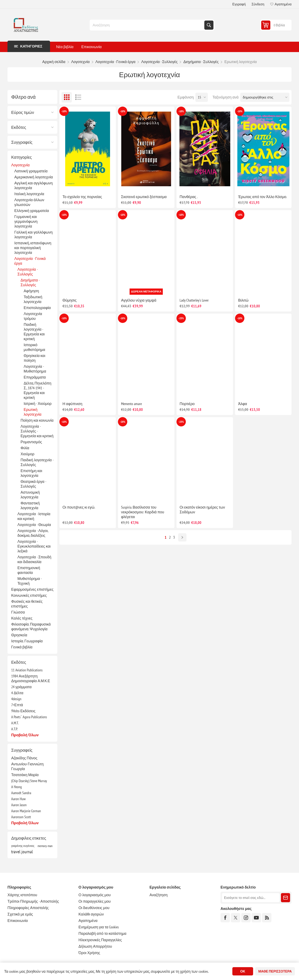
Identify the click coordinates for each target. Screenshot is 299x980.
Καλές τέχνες (22, 618)
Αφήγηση (31, 291)
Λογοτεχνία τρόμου (33, 316)
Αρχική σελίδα (54, 62)
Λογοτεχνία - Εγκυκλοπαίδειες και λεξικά (34, 546)
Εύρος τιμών (23, 112)
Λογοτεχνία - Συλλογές (28, 272)
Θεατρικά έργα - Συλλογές (33, 484)
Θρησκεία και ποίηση (34, 358)
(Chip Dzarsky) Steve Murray (29, 781)
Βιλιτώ (243, 300)
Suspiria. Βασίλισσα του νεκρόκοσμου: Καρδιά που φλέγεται (143, 512)
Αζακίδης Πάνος (24, 758)
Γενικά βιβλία (22, 647)
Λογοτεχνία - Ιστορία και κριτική (34, 516)
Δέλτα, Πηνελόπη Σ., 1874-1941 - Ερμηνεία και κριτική (37, 390)
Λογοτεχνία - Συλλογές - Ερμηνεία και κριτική (37, 431)
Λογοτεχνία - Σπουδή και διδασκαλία (34, 559)
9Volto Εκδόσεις (23, 711)
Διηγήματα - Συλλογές (30, 282)
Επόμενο (182, 537)
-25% (181, 318)
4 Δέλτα (17, 693)
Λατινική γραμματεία (31, 171)
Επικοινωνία (18, 921)
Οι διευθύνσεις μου (94, 908)
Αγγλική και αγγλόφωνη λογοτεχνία (34, 185)
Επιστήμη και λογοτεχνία (31, 473)
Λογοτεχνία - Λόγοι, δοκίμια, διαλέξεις (33, 533)
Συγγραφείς (22, 142)
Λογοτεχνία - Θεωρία (34, 525)
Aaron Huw (18, 799)
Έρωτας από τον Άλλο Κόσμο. (263, 197)
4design (16, 699)
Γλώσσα (18, 612)
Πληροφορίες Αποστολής (28, 908)
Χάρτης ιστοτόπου (22, 895)
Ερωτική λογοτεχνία (32, 412)
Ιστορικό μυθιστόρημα (34, 347)
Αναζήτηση (209, 25)
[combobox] (147, 25)
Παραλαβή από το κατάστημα (102, 933)
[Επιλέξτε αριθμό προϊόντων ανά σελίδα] (202, 97)
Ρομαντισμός (31, 442)
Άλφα (243, 404)
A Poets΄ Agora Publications (29, 717)
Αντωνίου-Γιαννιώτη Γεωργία (27, 766)
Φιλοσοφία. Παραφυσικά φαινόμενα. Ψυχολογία (31, 627)
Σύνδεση (258, 4)
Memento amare (131, 404)
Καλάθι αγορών (91, 914)
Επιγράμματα (35, 377)
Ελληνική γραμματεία (32, 211)
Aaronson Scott (21, 817)
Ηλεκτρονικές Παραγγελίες (100, 940)
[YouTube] (256, 918)
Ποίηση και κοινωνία (37, 420)
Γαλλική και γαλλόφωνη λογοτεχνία (33, 235)
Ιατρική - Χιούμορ (38, 404)
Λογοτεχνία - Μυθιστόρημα (35, 369)
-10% (64, 111)
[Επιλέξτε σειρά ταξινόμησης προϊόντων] (265, 97)
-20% (123, 422)
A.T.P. (14, 729)
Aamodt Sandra (21, 793)
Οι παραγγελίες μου (95, 901)
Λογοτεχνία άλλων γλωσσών (29, 202)
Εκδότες (19, 127)
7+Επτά (17, 705)
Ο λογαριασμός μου (95, 895)
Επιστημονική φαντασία (29, 570)
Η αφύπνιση (72, 404)
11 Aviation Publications (27, 670)
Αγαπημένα (88, 921)
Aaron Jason (19, 805)
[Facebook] (225, 918)
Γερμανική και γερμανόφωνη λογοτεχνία (26, 221)
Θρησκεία (19, 635)
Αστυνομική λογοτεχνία (30, 495)
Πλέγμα (67, 97)
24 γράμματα (21, 687)
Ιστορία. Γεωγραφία (27, 641)
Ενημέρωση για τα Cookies (99, 927)
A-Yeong (17, 787)
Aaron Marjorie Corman (26, 811)
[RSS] (267, 918)
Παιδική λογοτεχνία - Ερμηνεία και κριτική (34, 332)
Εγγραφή (239, 4)
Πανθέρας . (189, 197)
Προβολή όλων (25, 735)
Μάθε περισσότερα (275, 971)
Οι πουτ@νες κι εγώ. (79, 507)
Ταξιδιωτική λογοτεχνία (33, 299)
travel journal (22, 852)
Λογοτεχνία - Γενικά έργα (30, 261)
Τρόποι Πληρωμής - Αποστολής (33, 901)
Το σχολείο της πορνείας (82, 197)
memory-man (45, 846)
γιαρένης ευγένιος (23, 846)
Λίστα (78, 97)
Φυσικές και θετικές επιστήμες (27, 604)
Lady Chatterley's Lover (194, 300)
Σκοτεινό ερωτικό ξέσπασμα (144, 197)
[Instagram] (246, 918)
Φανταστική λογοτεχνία (30, 505)
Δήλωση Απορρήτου (95, 946)
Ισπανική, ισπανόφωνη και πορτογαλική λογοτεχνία (33, 248)
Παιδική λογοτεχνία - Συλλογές (37, 462)
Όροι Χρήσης (89, 953)
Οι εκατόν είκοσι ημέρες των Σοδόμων (202, 510)
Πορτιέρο (187, 404)
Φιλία (25, 448)
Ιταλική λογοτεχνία (29, 194)
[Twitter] (236, 918)
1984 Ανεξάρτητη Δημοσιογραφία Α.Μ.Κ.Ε (31, 678)
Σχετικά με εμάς (20, 914)
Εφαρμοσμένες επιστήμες (32, 589)
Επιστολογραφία (37, 308)
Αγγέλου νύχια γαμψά (139, 300)
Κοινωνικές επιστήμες (29, 595)
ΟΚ (243, 971)
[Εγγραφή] (251, 898)
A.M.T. (15, 723)
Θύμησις (70, 300)
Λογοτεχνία (20, 165)
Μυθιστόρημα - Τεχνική (29, 581)
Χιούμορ (27, 454)
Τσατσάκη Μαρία (25, 775)
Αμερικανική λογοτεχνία (34, 177)
